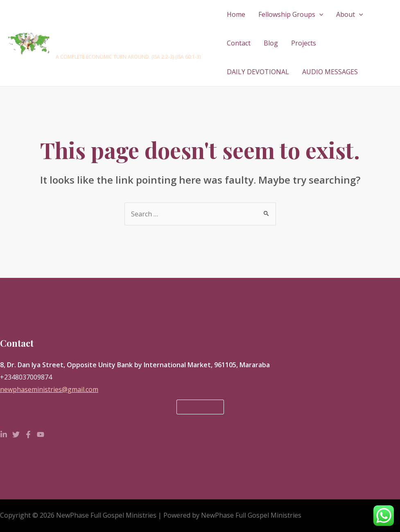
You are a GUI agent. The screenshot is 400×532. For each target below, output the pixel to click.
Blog (271, 43)
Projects (304, 43)
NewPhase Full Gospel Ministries (113, 39)
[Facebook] (28, 434)
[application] (319, 14)
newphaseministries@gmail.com (49, 389)
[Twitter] (16, 434)
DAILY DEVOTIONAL (258, 72)
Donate (200, 407)
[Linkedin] (4, 434)
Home (236, 14)
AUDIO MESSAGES (330, 72)
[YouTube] (41, 434)
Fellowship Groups (291, 14)
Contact (239, 43)
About (350, 14)
